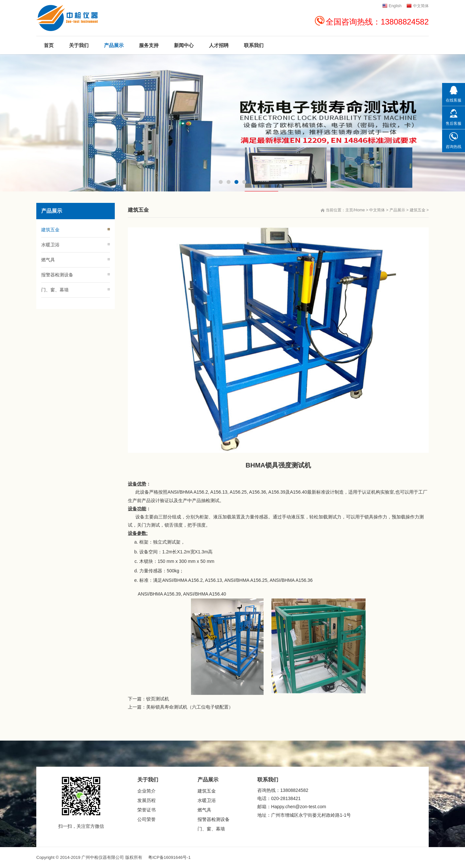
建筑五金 (418, 210)
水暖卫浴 (50, 245)
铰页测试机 (158, 699)
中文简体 (377, 210)
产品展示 (397, 210)
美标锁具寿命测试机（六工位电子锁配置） (190, 707)
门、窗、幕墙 (55, 290)
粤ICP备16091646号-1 (169, 857)
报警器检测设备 (57, 275)
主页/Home (355, 210)
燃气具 (48, 260)
